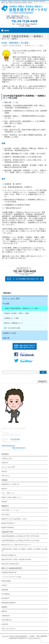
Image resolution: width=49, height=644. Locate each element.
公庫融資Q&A (6, 616)
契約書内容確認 (6, 581)
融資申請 (4, 611)
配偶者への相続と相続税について (12, 497)
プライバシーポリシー (9, 629)
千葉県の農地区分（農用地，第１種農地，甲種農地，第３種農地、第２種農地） (24, 550)
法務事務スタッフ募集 (11, 318)
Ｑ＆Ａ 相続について (8, 493)
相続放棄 (4, 502)
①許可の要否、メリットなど (10, 510)
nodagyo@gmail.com (8, 446)
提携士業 (6, 338)
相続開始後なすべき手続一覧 (10, 484)
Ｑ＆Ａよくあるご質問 (11, 299)
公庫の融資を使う (7, 620)
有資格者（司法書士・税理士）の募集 (16, 313)
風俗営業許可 (6, 598)
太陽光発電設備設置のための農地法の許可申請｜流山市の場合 (20, 541)
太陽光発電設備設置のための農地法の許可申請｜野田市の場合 (20, 536)
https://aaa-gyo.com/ (19, 448)
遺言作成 (4, 489)
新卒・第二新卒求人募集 (12, 328)
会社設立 (4, 607)
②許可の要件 (6, 515)
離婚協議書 (5, 590)
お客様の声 (5, 463)
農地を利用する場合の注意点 (10, 564)
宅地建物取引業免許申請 (9, 573)
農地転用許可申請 (7, 532)
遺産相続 (4, 480)
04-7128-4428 (15, 439)
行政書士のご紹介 (9, 333)
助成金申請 (5, 624)
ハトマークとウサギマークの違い (12, 577)
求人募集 (25, 43)
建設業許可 (5, 506)
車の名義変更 (6, 594)
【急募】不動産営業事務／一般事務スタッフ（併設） (22, 308)
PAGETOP (42, 381)
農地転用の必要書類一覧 (9, 555)
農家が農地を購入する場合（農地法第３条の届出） (17, 560)
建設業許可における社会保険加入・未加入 (14, 519)
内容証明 (4, 585)
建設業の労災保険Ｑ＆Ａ (9, 523)
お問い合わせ (6, 476)
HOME (4, 43)
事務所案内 (14, 43)
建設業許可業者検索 (8, 528)
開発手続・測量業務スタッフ (14, 323)
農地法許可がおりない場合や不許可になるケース (16, 545)
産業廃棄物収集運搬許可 (9, 603)
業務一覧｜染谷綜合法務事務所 (12, 568)
